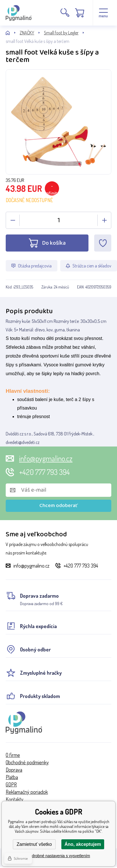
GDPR (11, 784)
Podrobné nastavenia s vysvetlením (58, 856)
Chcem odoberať (59, 506)
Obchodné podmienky (27, 762)
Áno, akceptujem (83, 844)
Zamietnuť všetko (34, 844)
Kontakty (15, 799)
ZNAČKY (27, 33)
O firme (13, 755)
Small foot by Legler (61, 33)
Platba (12, 777)
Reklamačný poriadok (27, 792)
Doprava (14, 770)
